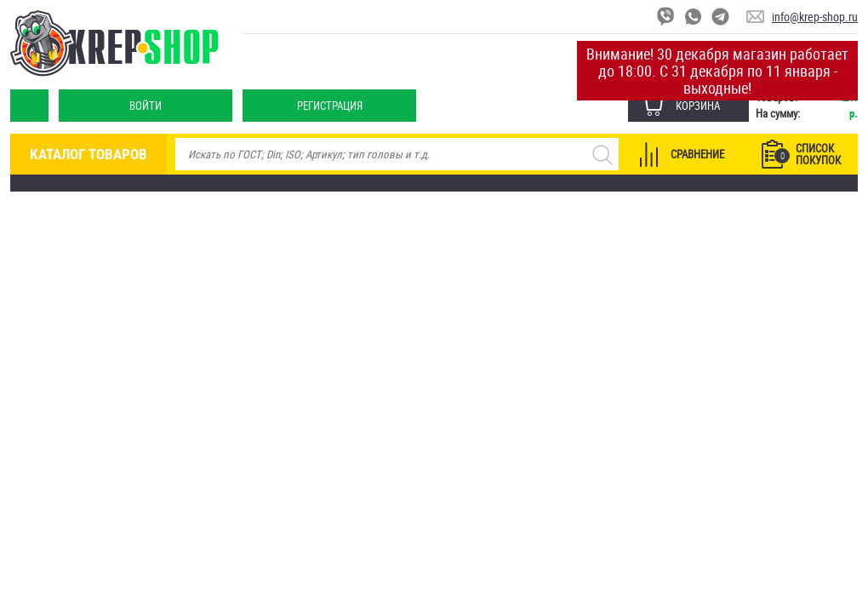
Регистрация (330, 106)
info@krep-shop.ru (815, 17)
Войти (146, 106)
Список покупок (808, 154)
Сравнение (697, 154)
